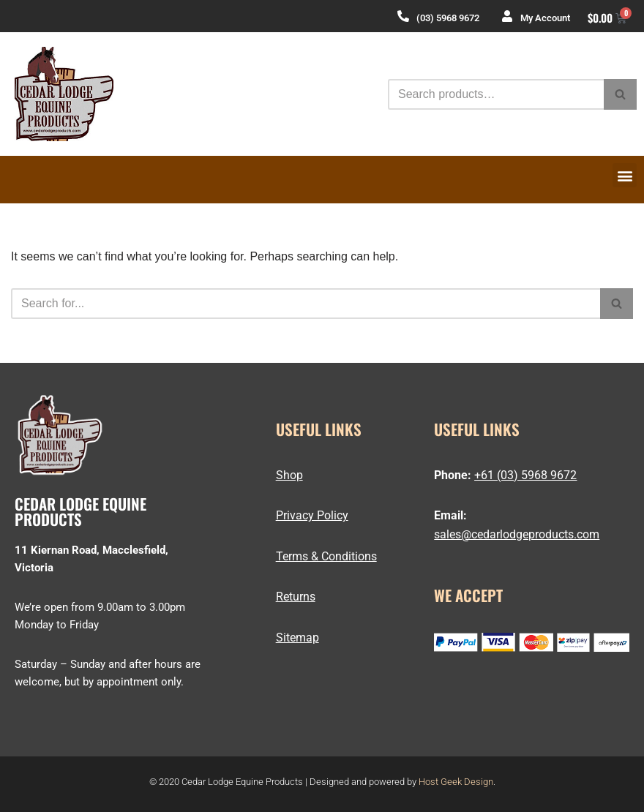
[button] (625, 175)
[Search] (496, 94)
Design (479, 782)
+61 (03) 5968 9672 (525, 475)
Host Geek (440, 782)
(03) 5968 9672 (448, 18)
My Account (545, 18)
